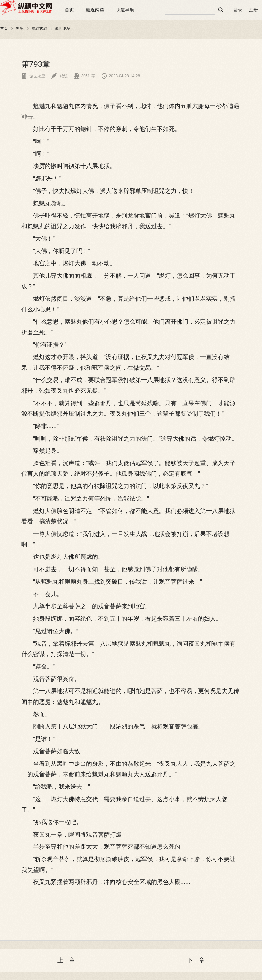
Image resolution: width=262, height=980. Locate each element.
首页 (69, 10)
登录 (238, 10)
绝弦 (59, 76)
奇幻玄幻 (39, 28)
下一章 (196, 960)
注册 (253, 10)
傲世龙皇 (63, 28)
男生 (20, 28)
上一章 (66, 960)
